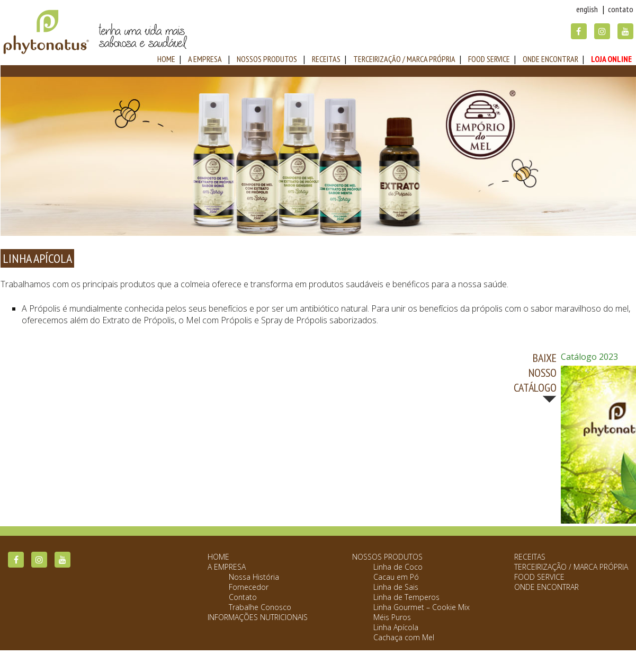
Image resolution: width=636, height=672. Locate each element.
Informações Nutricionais (258, 617)
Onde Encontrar (550, 59)
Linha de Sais (396, 587)
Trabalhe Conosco (260, 607)
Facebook (579, 31)
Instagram (602, 31)
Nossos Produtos (267, 59)
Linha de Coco (398, 567)
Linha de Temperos (406, 597)
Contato (621, 9)
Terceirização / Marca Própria (404, 59)
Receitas (326, 59)
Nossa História (254, 577)
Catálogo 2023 (589, 357)
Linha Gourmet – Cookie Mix (422, 607)
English (587, 9)
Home (218, 557)
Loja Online (611, 59)
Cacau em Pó (396, 577)
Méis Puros (392, 617)
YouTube (625, 31)
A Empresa (205, 59)
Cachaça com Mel (404, 637)
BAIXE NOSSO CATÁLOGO (535, 373)
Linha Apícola (396, 627)
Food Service (489, 59)
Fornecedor (249, 587)
